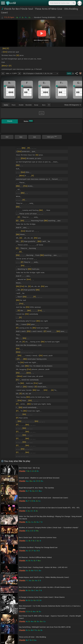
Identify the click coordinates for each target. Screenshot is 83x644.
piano (14, 105)
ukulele (21, 105)
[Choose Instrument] (49, 105)
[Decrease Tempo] (3, 73)
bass (44, 105)
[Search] (74, 3)
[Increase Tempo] (19, 73)
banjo (36, 105)
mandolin (29, 105)
